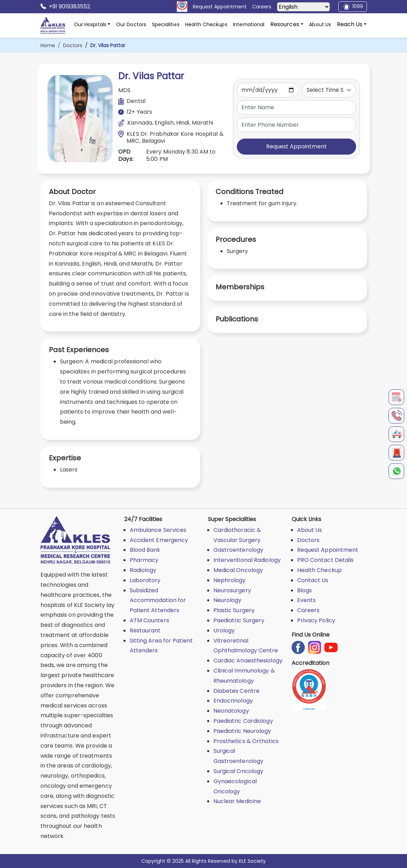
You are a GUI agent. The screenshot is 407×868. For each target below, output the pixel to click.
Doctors (73, 45)
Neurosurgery (232, 590)
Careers (308, 610)
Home (48, 45)
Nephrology (230, 580)
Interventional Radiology (247, 560)
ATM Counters (149, 620)
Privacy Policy (316, 620)
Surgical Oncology (239, 771)
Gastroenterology (239, 550)
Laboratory (145, 580)
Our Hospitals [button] (90, 24)
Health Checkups (206, 24)
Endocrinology (233, 701)
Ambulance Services (158, 530)
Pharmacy (144, 560)
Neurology (228, 600)
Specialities (166, 24)
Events (307, 600)
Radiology (143, 570)
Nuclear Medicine (237, 801)
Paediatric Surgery (239, 620)
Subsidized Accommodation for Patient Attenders (158, 600)
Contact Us (313, 580)
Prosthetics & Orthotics (246, 741)
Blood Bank (145, 550)
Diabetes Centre (237, 691)
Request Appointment (296, 146)
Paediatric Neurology (242, 731)
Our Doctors (131, 24)
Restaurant (145, 630)
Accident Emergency (159, 540)
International (249, 24)
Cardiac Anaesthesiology (248, 661)
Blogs (305, 590)
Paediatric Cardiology (243, 721)
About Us (320, 24)
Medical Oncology (238, 570)
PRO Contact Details (326, 560)
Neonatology (231, 711)
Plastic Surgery (234, 610)
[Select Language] (303, 7)
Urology (224, 630)
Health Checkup (319, 570)
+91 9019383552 (65, 7)
